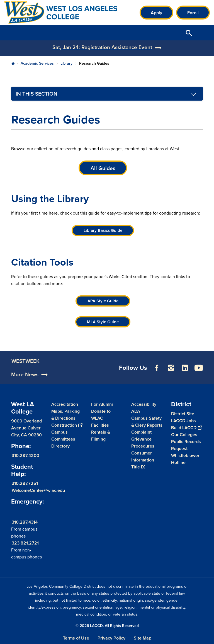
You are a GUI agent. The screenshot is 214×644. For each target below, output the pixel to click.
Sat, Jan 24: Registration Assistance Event (102, 47)
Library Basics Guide (103, 230)
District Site (183, 414)
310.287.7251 (25, 483)
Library (66, 63)
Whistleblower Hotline (185, 459)
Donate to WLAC (101, 415)
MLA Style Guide (103, 322)
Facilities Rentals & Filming (101, 432)
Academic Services (37, 63)
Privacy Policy (111, 638)
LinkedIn (185, 375)
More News (25, 382)
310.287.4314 (25, 522)
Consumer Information (143, 456)
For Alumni (102, 404)
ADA (136, 411)
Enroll (193, 13)
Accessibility (144, 404)
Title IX (138, 467)
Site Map (143, 638)
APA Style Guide (103, 301)
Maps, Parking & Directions (65, 415)
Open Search (189, 33)
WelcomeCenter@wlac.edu (38, 490)
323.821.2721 (25, 543)
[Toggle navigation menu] (107, 94)
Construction (67, 425)
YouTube (199, 375)
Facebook (157, 375)
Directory (60, 446)
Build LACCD (186, 428)
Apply (156, 13)
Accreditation (65, 404)
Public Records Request (186, 445)
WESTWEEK (25, 368)
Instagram (171, 375)
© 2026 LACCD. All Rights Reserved (107, 626)
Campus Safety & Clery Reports (147, 422)
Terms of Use (76, 638)
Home (13, 64)
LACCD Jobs (183, 421)
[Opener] (208, 378)
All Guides (103, 168)
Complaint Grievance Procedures (143, 439)
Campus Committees (63, 436)
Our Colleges (184, 435)
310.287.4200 (25, 455)
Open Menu (203, 33)
